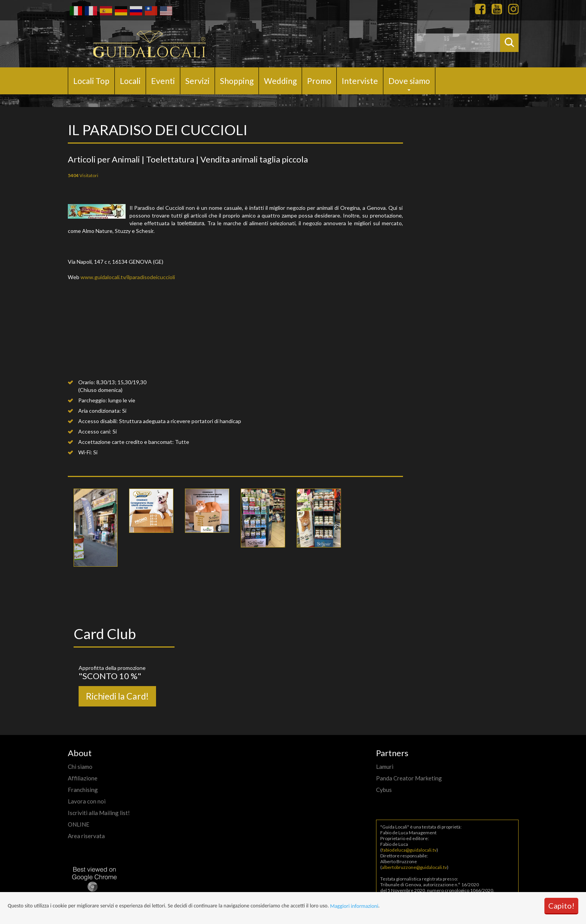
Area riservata (86, 836)
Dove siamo (409, 81)
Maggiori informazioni (354, 906)
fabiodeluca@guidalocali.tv (409, 850)
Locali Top (91, 81)
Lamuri (385, 767)
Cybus (384, 790)
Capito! (561, 906)
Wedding (280, 81)
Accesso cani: (95, 431)
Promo (319, 81)
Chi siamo (80, 767)
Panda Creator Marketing (409, 778)
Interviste (360, 81)
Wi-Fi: (85, 452)
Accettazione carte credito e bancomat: (126, 442)
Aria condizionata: (100, 411)
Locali (130, 81)
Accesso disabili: (98, 421)
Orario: (87, 382)
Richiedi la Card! (117, 696)
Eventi (163, 81)
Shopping (237, 81)
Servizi (197, 81)
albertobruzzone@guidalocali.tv (414, 867)
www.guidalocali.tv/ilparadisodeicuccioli (128, 277)
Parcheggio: (93, 400)
